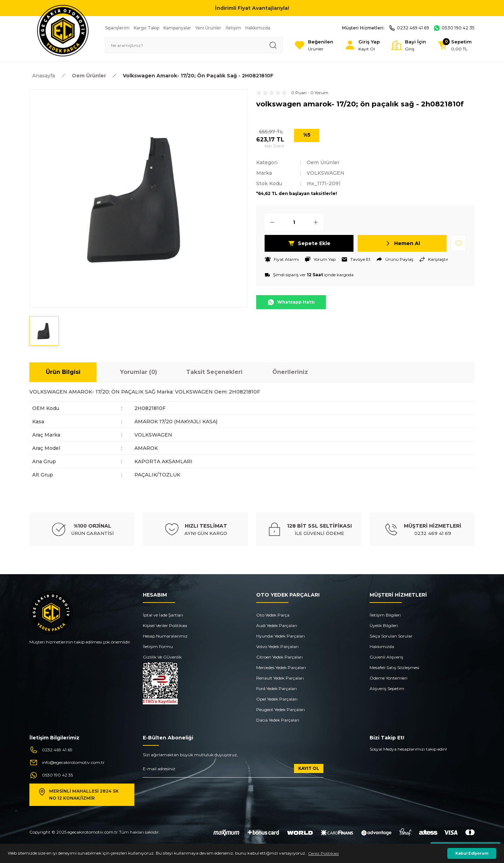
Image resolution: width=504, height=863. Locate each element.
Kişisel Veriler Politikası (165, 625)
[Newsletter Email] (233, 771)
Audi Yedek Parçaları (277, 625)
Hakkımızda (382, 646)
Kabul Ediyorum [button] (472, 853)
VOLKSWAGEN (325, 173)
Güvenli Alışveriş (386, 657)
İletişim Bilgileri (385, 615)
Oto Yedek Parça (273, 615)
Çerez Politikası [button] (323, 853)
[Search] (194, 45)
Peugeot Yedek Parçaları (281, 709)
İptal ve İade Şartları (163, 615)
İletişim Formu (158, 646)
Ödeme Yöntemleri (388, 678)
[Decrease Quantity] (270, 222)
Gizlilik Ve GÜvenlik (162, 657)
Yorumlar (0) (139, 372)
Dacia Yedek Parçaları (278, 720)
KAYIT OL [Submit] (309, 768)
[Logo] (63, 30)
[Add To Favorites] (458, 243)
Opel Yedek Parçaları (277, 699)
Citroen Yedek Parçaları (279, 657)
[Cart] (454, 45)
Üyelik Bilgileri (384, 625)
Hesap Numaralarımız (165, 636)
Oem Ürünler (323, 162)
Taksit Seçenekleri (214, 372)
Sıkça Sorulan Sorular (391, 636)
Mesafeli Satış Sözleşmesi (394, 667)
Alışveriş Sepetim (387, 688)
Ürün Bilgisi (63, 372)
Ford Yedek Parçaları (276, 688)
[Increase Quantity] (318, 222)
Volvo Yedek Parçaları (277, 646)
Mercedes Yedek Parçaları (281, 667)
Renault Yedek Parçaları (280, 678)
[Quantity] (294, 222)
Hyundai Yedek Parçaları (281, 636)
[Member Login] (362, 45)
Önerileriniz (290, 372)
